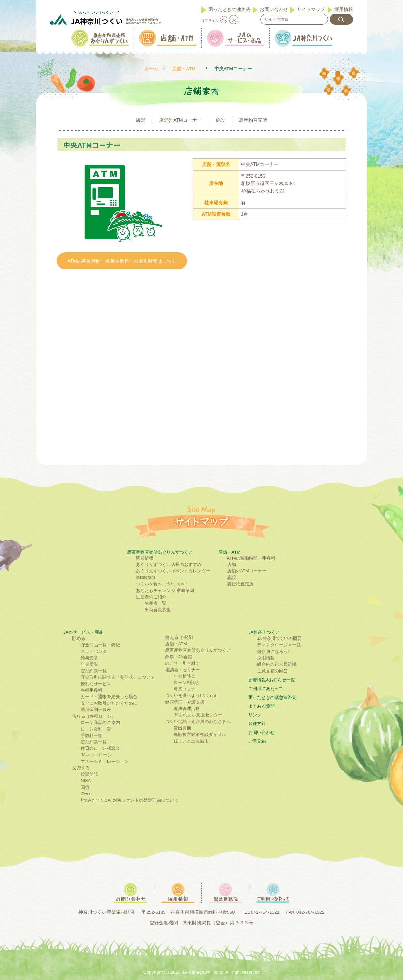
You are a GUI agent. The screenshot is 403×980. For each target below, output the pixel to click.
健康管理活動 (187, 708)
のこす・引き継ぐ (183, 663)
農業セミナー (187, 689)
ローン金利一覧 (96, 729)
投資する (81, 768)
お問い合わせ (274, 9)
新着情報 (145, 558)
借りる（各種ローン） (94, 716)
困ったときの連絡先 (229, 9)
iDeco (86, 794)
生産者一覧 (156, 603)
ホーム (151, 69)
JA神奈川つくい (264, 632)
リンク (255, 715)
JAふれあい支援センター (198, 715)
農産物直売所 (253, 120)
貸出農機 (182, 728)
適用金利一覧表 (96, 709)
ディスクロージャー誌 (279, 645)
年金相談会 (184, 676)
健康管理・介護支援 (185, 702)
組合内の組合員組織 (277, 664)
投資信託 (89, 774)
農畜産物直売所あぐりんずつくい (160, 552)
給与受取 (89, 658)
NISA (86, 781)
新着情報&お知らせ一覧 (272, 680)
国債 (85, 787)
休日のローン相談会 (100, 748)
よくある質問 (261, 706)
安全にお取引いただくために (109, 703)
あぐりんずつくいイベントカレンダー (173, 571)
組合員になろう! (273, 651)
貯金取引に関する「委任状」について (118, 677)
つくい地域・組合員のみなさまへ (198, 722)
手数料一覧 (91, 735)
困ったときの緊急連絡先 (272, 697)
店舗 (141, 120)
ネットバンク (94, 651)
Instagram (145, 577)
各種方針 (257, 724)
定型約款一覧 (94, 671)
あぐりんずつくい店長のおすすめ (169, 565)
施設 (220, 120)
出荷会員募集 (158, 610)
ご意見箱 (257, 741)
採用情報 (344, 9)
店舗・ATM (184, 69)
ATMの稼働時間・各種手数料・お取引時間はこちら (122, 261)
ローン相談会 (187, 682)
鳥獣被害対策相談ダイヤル (200, 734)
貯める (79, 638)
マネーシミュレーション (105, 761)
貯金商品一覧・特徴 (100, 645)
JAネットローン (96, 755)
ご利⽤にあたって (266, 689)
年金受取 (89, 664)
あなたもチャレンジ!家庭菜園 (165, 590)
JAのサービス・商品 (83, 632)
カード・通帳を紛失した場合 (109, 697)
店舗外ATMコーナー (180, 120)
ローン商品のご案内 (100, 723)
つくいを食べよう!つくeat (161, 584)
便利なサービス (96, 684)
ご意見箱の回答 (272, 671)
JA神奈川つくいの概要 (279, 638)
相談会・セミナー (183, 670)
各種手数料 (91, 690)
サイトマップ (311, 9)
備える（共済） (180, 637)
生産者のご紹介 (151, 597)
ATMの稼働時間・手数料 (251, 558)
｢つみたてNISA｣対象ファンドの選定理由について (130, 800)
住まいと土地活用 (191, 741)
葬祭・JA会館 (179, 657)
